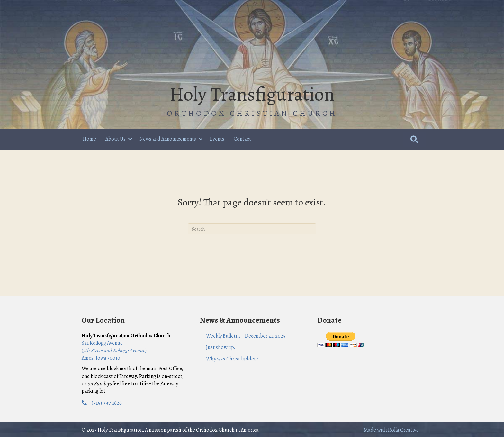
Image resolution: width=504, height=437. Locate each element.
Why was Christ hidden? (232, 359)
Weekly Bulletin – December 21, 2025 (246, 336)
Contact (242, 139)
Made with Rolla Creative (391, 430)
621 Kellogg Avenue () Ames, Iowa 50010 (114, 351)
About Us (116, 139)
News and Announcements (168, 139)
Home (90, 139)
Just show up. (221, 347)
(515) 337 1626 (107, 403)
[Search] (252, 229)
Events (217, 139)
